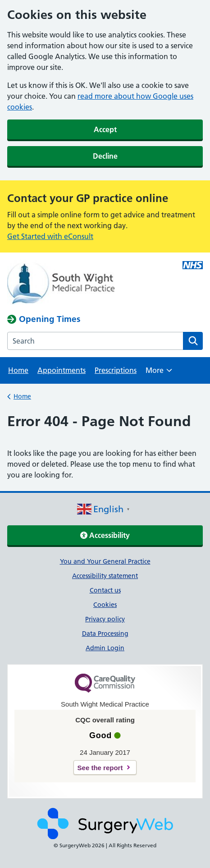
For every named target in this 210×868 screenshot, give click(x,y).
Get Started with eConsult (50, 236)
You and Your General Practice (105, 561)
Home (18, 370)
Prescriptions (116, 370)
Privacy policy (105, 619)
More (159, 373)
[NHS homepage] (85, 283)
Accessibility (105, 535)
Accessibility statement (105, 576)
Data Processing (105, 634)
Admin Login (105, 648)
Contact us (105, 590)
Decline (105, 156)
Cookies (105, 605)
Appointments (62, 370)
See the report (100, 768)
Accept (105, 129)
